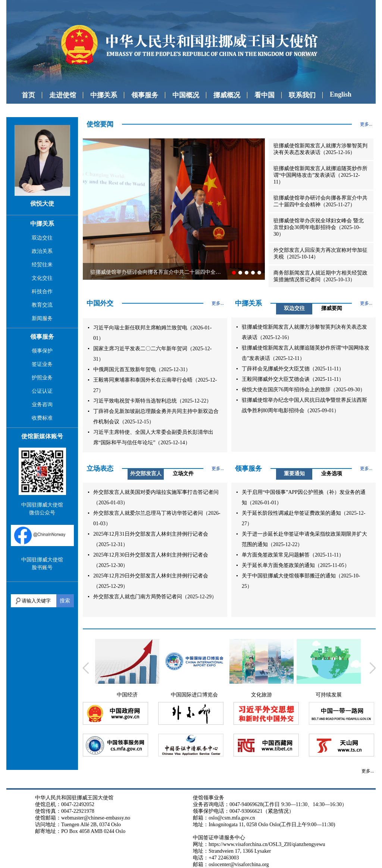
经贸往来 (42, 265)
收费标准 (42, 418)
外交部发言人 (146, 474)
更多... (366, 124)
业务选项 (332, 474)
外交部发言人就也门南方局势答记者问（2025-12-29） (155, 597)
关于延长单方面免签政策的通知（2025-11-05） (296, 565)
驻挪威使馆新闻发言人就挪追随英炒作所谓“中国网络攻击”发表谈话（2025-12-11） (320, 175)
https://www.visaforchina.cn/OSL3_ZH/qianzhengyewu (267, 844)
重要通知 (294, 474)
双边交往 (42, 238)
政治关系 (42, 251)
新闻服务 (42, 318)
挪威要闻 (332, 308)
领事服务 (145, 95)
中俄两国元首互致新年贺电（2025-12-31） (142, 369)
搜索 (65, 601)
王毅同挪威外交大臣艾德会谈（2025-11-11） (293, 379)
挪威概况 (227, 95)
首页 (28, 95)
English (341, 94)
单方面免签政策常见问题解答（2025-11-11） (293, 555)
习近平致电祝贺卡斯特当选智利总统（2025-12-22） (152, 401)
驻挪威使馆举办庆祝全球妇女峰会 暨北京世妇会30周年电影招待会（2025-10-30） (319, 227)
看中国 (264, 95)
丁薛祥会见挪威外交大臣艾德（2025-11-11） (293, 369)
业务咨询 (42, 405)
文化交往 (42, 278)
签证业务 (42, 364)
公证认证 (42, 391)
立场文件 (183, 474)
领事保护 (42, 351)
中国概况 (186, 95)
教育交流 (42, 305)
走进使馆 (63, 95)
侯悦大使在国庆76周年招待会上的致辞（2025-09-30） (303, 390)
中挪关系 (104, 95)
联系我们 (302, 95)
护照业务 (42, 378)
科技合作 (42, 292)
